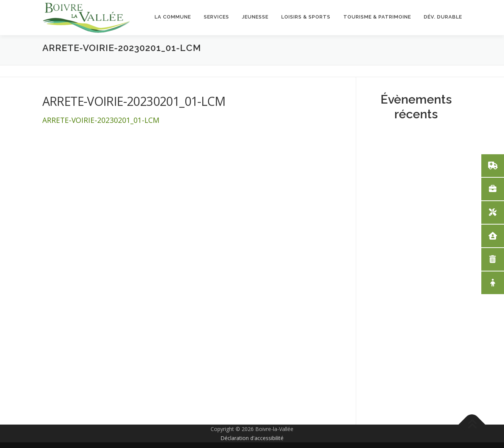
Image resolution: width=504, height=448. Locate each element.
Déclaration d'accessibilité (252, 438)
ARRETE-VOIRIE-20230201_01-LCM (101, 120)
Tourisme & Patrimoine (377, 17)
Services (216, 17)
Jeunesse (255, 17)
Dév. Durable (443, 17)
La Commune (173, 17)
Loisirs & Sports (306, 17)
